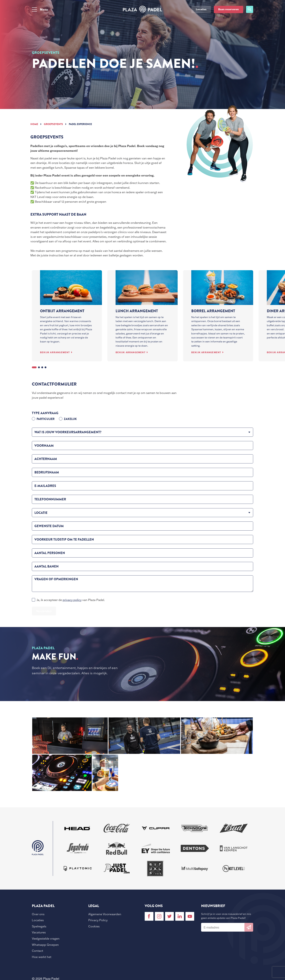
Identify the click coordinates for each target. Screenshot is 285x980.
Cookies (94, 926)
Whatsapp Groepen (45, 945)
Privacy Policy (98, 920)
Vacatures (39, 932)
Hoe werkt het (42, 957)
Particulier (46, 419)
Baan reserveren (228, 9)
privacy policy (72, 600)
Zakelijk (70, 419)
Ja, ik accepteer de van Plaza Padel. (71, 600)
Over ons (38, 914)
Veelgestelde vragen (46, 939)
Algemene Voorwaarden (105, 914)
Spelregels (39, 926)
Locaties (38, 920)
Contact (37, 951)
